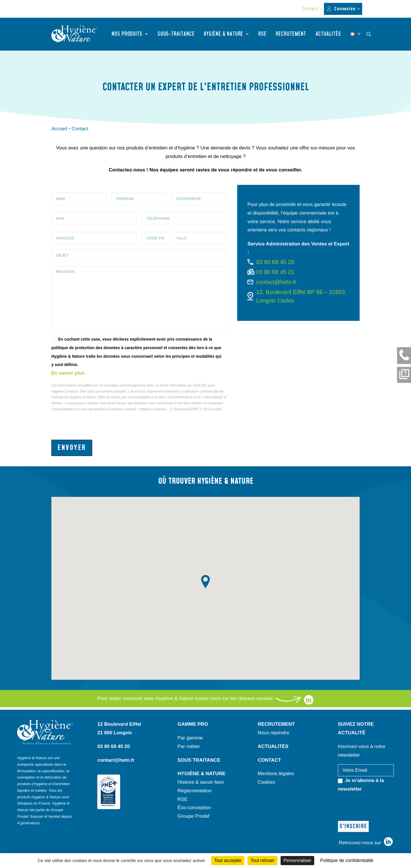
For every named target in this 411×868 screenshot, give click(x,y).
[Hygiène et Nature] (74, 34)
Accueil (59, 129)
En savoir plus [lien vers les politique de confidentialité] (68, 373)
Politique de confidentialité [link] (347, 860)
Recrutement (291, 34)
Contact (312, 9)
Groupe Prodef (194, 816)
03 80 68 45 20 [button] (275, 262)
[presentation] (95, 423)
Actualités (328, 34)
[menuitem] (312, 9)
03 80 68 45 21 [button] (275, 272)
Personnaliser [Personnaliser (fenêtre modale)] (297, 860)
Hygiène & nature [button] (226, 34)
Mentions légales (276, 774)
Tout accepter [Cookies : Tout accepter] (228, 860)
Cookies (266, 782)
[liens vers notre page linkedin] (309, 703)
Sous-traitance (176, 34)
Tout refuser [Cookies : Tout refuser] (262, 860)
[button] (371, 34)
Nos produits (130, 34)
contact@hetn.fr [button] (276, 282)
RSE (262, 34)
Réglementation (195, 791)
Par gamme (190, 738)
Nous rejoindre (274, 733)
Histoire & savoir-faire (201, 782)
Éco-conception (194, 808)
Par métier (189, 746)
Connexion (347, 9)
